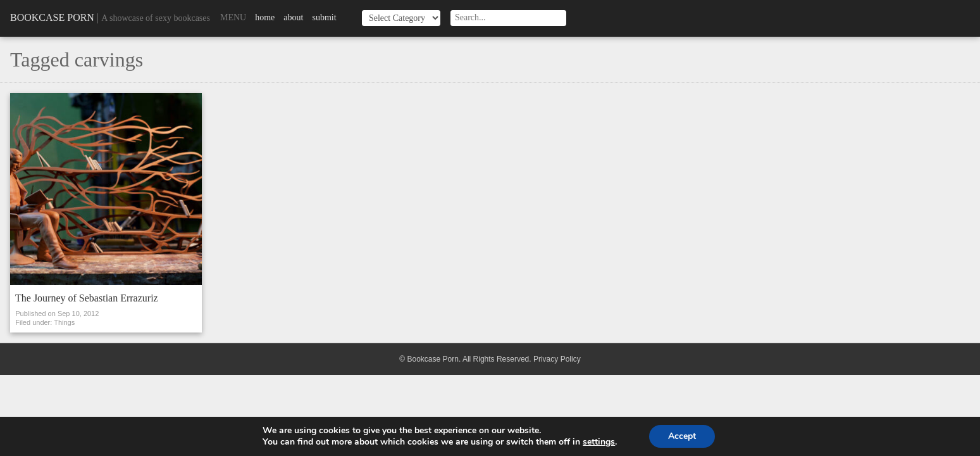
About (293, 17)
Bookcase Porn (52, 17)
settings (599, 442)
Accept (682, 436)
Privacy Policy (557, 359)
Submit (324, 17)
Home (265, 17)
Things (64, 322)
